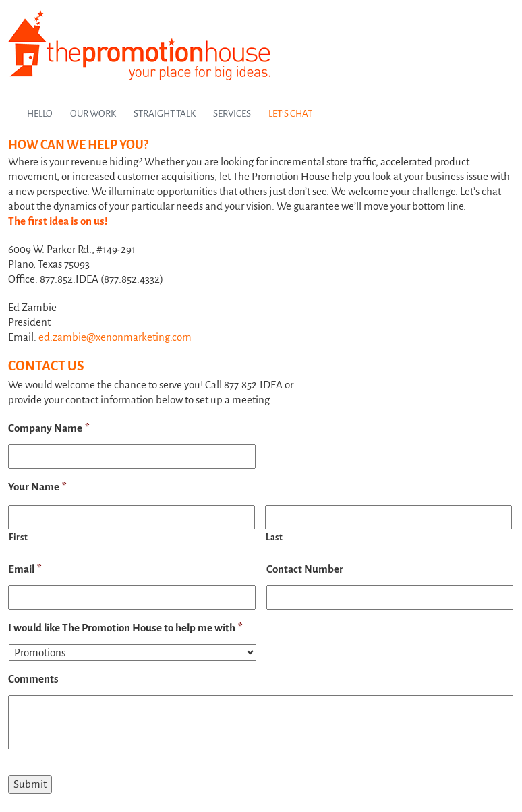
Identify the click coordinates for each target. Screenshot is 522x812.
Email (25, 569)
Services (232, 114)
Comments (33, 679)
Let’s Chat (290, 114)
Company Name (49, 428)
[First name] (132, 517)
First (18, 538)
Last (274, 538)
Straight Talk (165, 114)
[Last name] (388, 517)
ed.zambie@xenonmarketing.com (115, 337)
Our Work (93, 114)
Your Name (37, 487)
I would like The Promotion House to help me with (125, 628)
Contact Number (305, 569)
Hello (40, 114)
